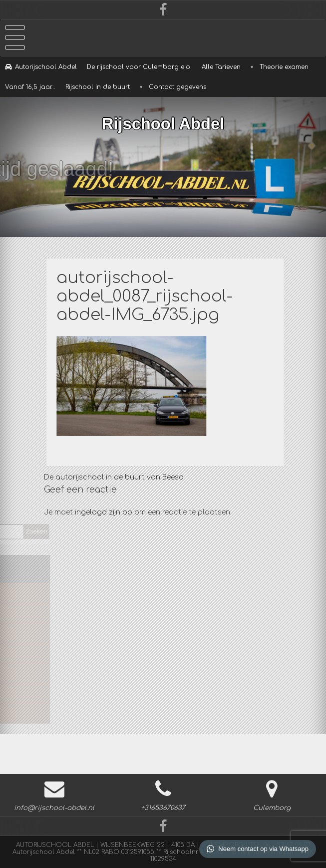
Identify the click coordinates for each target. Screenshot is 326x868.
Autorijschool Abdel (46, 67)
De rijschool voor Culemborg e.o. (139, 67)
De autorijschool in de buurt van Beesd (114, 477)
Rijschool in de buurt (98, 87)
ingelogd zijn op (104, 512)
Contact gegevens (177, 87)
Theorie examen (284, 67)
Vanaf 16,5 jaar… (30, 87)
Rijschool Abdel (163, 122)
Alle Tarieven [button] (221, 67)
